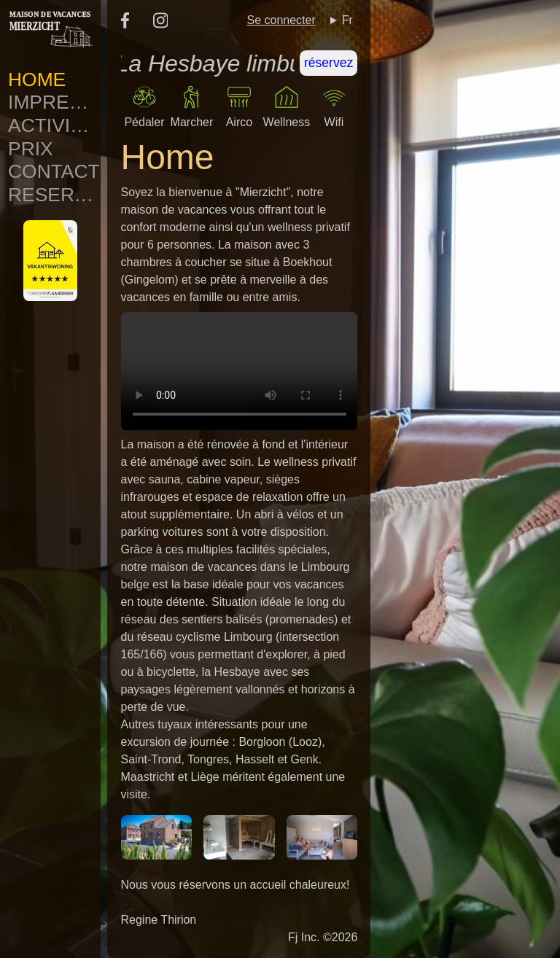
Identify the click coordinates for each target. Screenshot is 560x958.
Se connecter (281, 20)
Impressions (54, 102)
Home (37, 79)
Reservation (54, 195)
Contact (54, 171)
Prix (31, 149)
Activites (54, 125)
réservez (328, 63)
